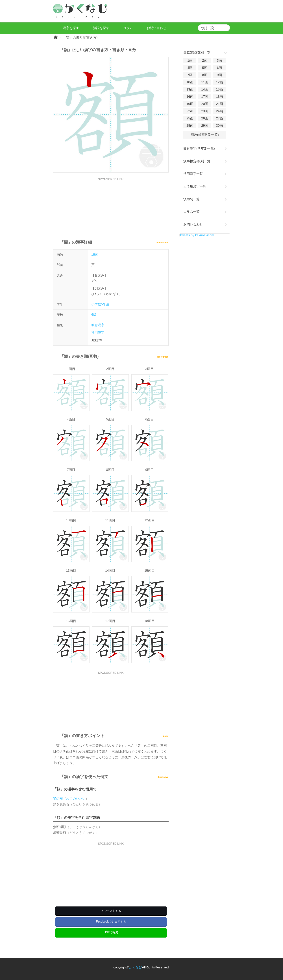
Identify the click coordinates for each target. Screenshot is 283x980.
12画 (219, 82)
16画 (190, 97)
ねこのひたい (76, 799)
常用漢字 (98, 333)
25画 (190, 118)
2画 (205, 61)
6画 (219, 68)
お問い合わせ (193, 224)
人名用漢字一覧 (195, 186)
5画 (205, 68)
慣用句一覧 (191, 199)
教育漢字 (98, 325)
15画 (219, 89)
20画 (205, 104)
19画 (190, 104)
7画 (190, 75)
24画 (219, 111)
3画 (219, 61)
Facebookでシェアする (111, 922)
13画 (190, 89)
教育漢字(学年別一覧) (199, 149)
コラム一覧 (191, 212)
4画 (190, 68)
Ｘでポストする (111, 911)
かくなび (136, 967)
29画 (205, 126)
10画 (190, 82)
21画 (219, 104)
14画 (205, 89)
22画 (190, 111)
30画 (219, 126)
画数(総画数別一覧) (205, 135)
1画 (190, 61)
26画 (205, 118)
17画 (205, 97)
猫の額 (58, 799)
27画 (219, 118)
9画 (219, 75)
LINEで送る (111, 932)
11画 (205, 82)
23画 (205, 111)
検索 (226, 28)
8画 (205, 75)
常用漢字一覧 (193, 174)
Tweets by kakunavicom (197, 235)
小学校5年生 (100, 304)
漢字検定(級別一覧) (197, 161)
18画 (95, 255)
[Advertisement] (111, 206)
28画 (190, 126)
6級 (94, 315)
